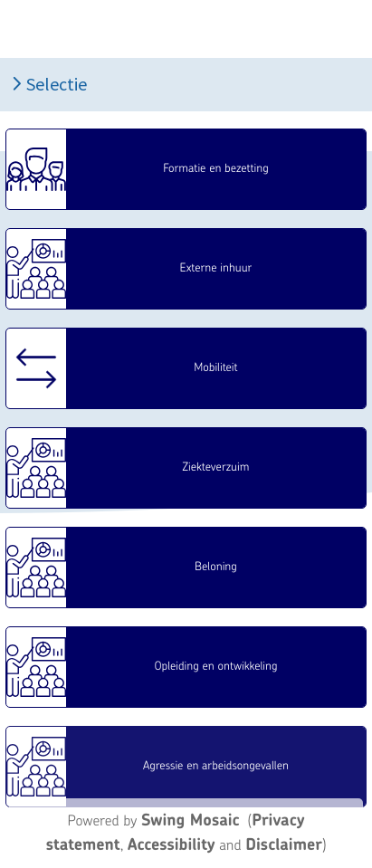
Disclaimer (284, 844)
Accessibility (172, 844)
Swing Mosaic (191, 820)
